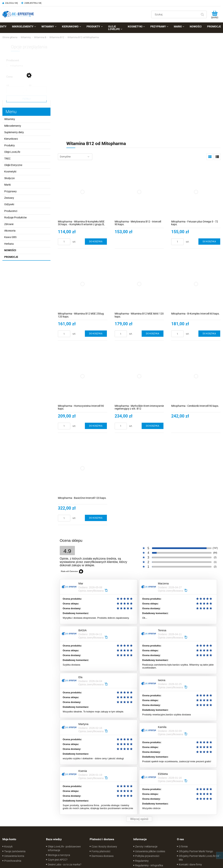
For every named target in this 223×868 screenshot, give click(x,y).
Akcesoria (10, 231)
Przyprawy (10, 191)
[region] (139, 86)
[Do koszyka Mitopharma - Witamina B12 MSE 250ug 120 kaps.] (96, 334)
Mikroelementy (13, 126)
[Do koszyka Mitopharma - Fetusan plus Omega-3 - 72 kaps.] (209, 242)
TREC (7, 159)
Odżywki (9, 204)
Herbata (9, 244)
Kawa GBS (10, 237)
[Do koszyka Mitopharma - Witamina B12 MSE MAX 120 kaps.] (153, 334)
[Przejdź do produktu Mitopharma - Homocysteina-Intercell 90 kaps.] (83, 376)
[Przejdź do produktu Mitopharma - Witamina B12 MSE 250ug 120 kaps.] (83, 284)
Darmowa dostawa (103, 856)
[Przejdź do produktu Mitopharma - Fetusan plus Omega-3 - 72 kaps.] (196, 192)
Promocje (11, 257)
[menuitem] (24, 26)
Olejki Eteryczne (13, 165)
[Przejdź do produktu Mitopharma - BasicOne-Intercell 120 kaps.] (83, 468)
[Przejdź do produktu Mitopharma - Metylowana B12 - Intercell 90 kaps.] (139, 192)
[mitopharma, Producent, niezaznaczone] (15, 66)
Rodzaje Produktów (16, 217)
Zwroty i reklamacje (146, 847)
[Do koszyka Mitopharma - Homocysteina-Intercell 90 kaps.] (96, 426)
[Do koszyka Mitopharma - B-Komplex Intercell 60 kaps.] (209, 334)
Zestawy (9, 198)
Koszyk (8, 847)
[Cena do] (38, 90)
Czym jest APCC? (58, 860)
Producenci (11, 211)
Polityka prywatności (147, 856)
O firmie (183, 847)
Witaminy (10, 119)
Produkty (10, 145)
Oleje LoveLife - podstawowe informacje (64, 848)
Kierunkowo (11, 139)
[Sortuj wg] (75, 157)
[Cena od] (15, 90)
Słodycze (9, 178)
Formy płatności (101, 851)
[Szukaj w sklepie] (176, 14)
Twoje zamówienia (15, 851)
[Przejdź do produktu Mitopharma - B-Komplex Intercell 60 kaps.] (196, 284)
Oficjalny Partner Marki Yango (196, 851)
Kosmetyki (10, 172)
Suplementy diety (14, 132)
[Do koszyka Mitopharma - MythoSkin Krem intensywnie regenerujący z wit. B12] (153, 426)
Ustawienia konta (14, 856)
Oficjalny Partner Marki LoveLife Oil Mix (199, 858)
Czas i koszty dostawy (104, 847)
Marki (7, 185)
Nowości (10, 250)
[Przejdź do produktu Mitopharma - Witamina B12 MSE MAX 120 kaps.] (139, 284)
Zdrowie (9, 224)
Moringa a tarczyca (59, 855)
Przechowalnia (13, 861)
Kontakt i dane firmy (190, 864)
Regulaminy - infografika (149, 865)
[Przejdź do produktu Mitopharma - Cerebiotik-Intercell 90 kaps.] (196, 376)
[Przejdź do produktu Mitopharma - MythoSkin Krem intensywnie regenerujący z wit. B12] (139, 376)
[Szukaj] (202, 14)
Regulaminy (142, 861)
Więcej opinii (139, 819)
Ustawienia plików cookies (150, 851)
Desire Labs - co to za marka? (65, 864)
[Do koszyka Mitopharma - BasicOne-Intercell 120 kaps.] (96, 518)
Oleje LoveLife (12, 152)
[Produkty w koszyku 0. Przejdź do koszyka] (215, 14)
